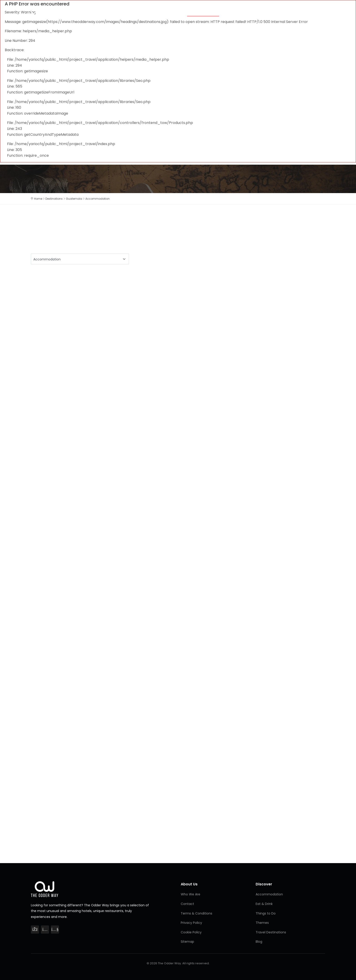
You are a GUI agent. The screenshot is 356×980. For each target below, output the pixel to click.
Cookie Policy (191, 932)
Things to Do (265, 12)
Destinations (296, 12)
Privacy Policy (191, 923)
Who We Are (190, 894)
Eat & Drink (236, 12)
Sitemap (187, 942)
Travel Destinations (271, 932)
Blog (320, 12)
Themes (174, 12)
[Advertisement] (167, 307)
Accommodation (203, 12)
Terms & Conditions (197, 913)
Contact (187, 904)
